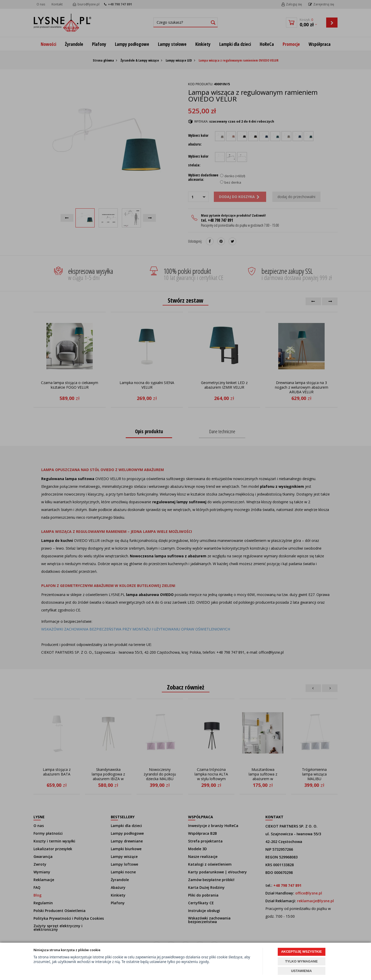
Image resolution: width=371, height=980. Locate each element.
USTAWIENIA (302, 971)
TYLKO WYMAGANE (301, 961)
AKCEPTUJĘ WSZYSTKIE (301, 952)
